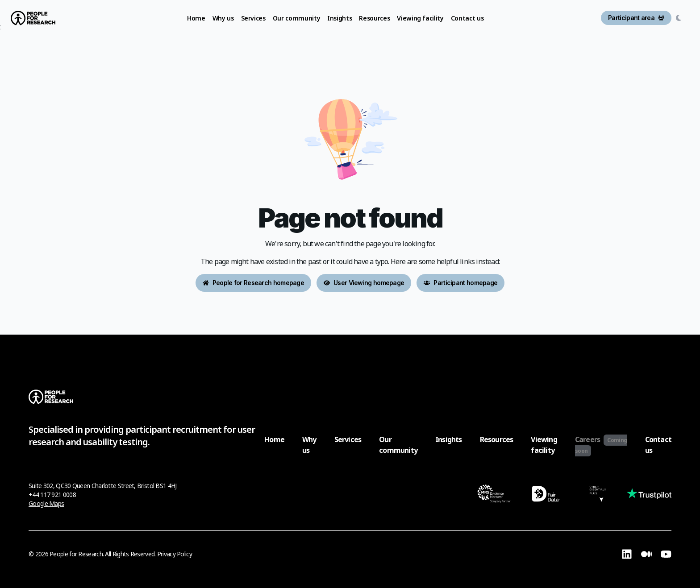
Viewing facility (544, 445)
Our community (398, 445)
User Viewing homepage (364, 283)
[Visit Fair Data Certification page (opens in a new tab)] (546, 495)
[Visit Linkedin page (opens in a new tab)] (627, 554)
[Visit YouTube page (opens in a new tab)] (666, 554)
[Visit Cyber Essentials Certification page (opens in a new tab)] (598, 495)
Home (274, 439)
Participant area (636, 18)
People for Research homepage (253, 283)
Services (348, 439)
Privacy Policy (175, 554)
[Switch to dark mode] (680, 18)
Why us (309, 445)
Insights (449, 439)
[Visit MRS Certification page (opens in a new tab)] (494, 495)
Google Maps (46, 503)
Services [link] (253, 18)
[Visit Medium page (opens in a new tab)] (646, 554)
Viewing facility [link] (420, 18)
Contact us (658, 445)
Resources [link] (374, 18)
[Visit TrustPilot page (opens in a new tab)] (649, 495)
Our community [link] (296, 18)
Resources (497, 439)
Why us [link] (223, 18)
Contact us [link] (467, 18)
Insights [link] (340, 18)
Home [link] (196, 18)
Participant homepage (460, 283)
